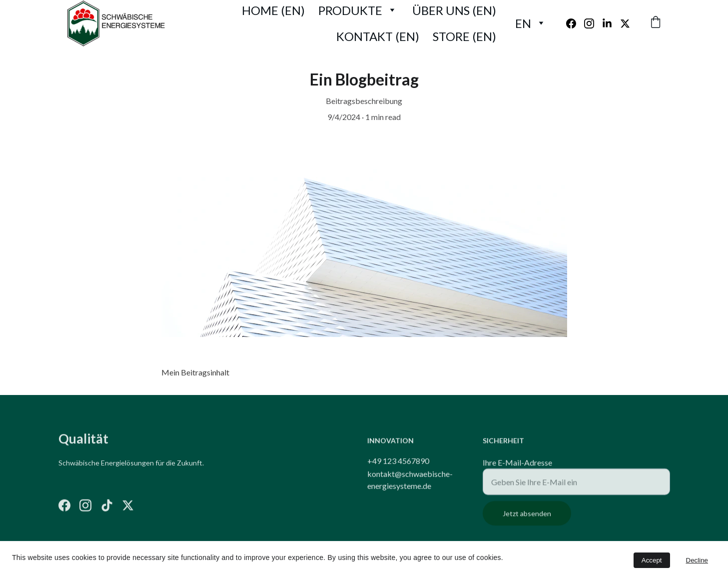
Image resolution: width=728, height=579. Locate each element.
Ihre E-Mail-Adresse (517, 473)
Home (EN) (273, 10)
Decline (697, 560)
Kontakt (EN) (378, 36)
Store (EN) (464, 36)
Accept (652, 560)
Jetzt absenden (527, 524)
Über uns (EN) (454, 10)
